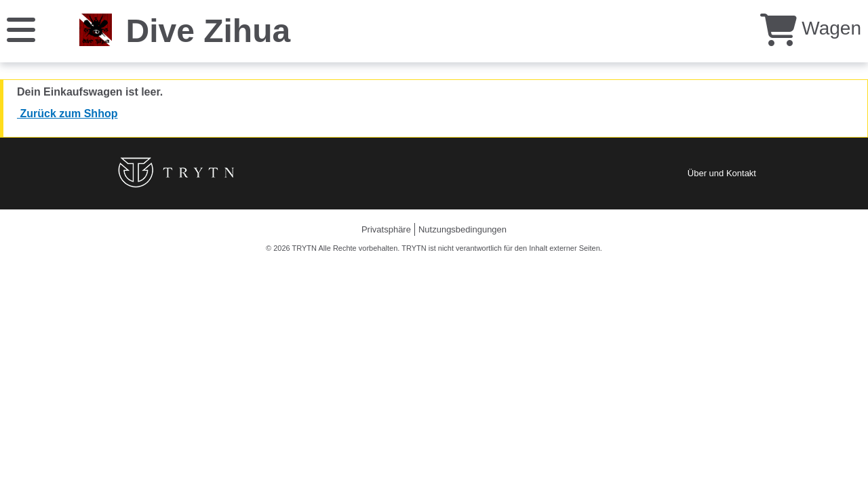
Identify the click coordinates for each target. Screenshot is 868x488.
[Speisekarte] (21, 29)
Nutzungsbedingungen (462, 229)
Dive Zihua (208, 31)
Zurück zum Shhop (67, 114)
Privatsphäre (386, 229)
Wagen (811, 28)
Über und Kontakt (722, 173)
